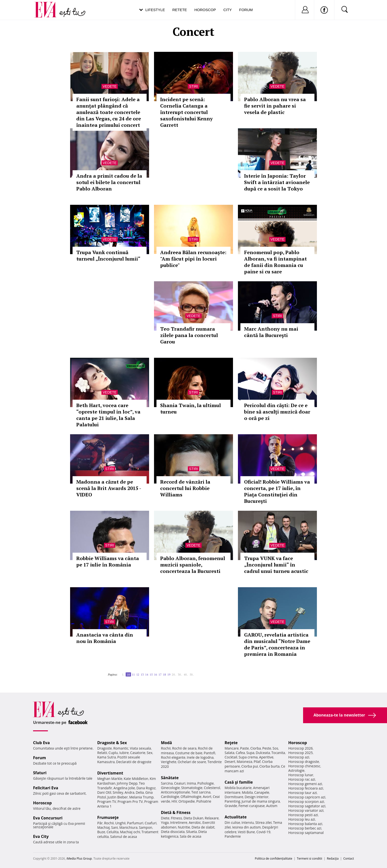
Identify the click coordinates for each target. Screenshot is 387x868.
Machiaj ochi (130, 832)
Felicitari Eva (46, 788)
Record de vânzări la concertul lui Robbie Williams (185, 488)
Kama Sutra (106, 757)
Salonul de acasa (124, 837)
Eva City (41, 836)
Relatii (102, 753)
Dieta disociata (173, 832)
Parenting (232, 801)
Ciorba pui (250, 766)
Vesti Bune (246, 832)
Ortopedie (187, 801)
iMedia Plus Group (79, 859)
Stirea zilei (263, 822)
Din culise (232, 822)
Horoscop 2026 (300, 748)
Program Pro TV (130, 802)
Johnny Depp (127, 783)
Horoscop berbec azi (305, 828)
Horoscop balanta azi (305, 824)
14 (147, 674)
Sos (275, 748)
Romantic (121, 748)
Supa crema (248, 757)
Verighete (169, 762)
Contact (349, 859)
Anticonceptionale (175, 792)
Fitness (176, 818)
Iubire (124, 753)
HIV (174, 801)
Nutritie (184, 827)
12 (138, 674)
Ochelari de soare (192, 762)
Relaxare (212, 818)
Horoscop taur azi (302, 793)
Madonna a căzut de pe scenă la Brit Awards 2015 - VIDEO (109, 488)
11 (133, 674)
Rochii (109, 823)
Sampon (146, 827)
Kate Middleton (136, 779)
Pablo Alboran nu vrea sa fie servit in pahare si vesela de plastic (275, 106)
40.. (186, 674)
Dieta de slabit (203, 827)
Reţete (231, 743)
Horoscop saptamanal (306, 833)
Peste (267, 748)
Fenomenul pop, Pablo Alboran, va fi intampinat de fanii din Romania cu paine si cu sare (275, 262)
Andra (130, 792)
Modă (166, 743)
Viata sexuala (140, 748)
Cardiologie (170, 797)
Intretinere (179, 822)
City (228, 10)
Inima (191, 783)
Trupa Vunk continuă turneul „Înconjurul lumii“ (108, 255)
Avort (207, 797)
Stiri (193, 86)
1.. (123, 674)
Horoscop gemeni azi (305, 784)
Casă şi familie (239, 782)
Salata (230, 753)
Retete (180, 10)
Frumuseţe (108, 817)
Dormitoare (234, 797)
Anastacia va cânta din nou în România (105, 638)
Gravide (231, 806)
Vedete (110, 86)
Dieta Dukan (193, 818)
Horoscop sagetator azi (307, 806)
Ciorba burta (270, 766)
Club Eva (41, 743)
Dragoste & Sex (112, 743)
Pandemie (233, 836)
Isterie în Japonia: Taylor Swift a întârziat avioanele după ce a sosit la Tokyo (277, 182)
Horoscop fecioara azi (306, 788)
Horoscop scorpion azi (306, 802)
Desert (230, 762)
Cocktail (231, 757)
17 (160, 674)
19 (169, 674)
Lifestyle (155, 10)
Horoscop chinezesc (304, 766)
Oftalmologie (191, 797)
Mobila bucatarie (238, 788)
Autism (272, 806)
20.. (174, 674)
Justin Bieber (117, 797)
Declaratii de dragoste (134, 762)
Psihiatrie (204, 801)
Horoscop (205, 10)
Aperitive (266, 757)
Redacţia (333, 859)
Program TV (107, 802)
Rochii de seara (184, 748)
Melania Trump (141, 797)
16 (155, 674)
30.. (180, 674)
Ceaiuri (180, 783)
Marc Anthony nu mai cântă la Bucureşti (271, 332)
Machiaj (104, 827)
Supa (250, 753)
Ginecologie (170, 788)
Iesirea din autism (247, 827)
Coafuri (151, 823)
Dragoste (105, 748)
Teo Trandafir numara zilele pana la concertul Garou (189, 335)
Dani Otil (104, 792)
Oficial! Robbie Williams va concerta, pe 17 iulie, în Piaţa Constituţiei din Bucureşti (277, 491)
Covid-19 (263, 832)
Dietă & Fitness (176, 812)
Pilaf (257, 762)
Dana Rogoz (146, 788)
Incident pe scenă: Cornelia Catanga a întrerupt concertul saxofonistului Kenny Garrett (186, 112)
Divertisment (110, 773)
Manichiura (128, 827)
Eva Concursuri (48, 818)
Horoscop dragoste (304, 762)
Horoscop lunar (301, 775)
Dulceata (263, 753)
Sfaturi (40, 773)
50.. (192, 674)
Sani (115, 827)
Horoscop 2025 (300, 753)
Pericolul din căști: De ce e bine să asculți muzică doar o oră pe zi (277, 412)
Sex (150, 753)
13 (142, 674)
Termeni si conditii (310, 859)
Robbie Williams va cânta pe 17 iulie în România (108, 561)
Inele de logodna (200, 757)
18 (164, 674)
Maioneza (244, 762)
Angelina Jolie (124, 788)
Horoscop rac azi (302, 779)
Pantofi (210, 753)
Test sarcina (201, 792)
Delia (140, 792)
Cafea (240, 753)
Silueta (192, 832)
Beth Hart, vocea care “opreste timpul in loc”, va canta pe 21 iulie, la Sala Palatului (108, 415)
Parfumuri (135, 823)
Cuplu (113, 753)
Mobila (247, 792)
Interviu (248, 822)
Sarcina (167, 783)
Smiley (118, 792)
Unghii (120, 823)
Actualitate (236, 817)
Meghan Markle (110, 779)
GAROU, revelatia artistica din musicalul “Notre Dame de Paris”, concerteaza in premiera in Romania (277, 644)
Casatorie (138, 753)
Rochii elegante (173, 757)
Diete (165, 818)
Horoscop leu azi (302, 819)
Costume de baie (189, 753)
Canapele (262, 792)
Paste (245, 748)
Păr (100, 823)
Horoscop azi (299, 757)
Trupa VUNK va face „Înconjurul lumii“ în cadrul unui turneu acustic (276, 565)
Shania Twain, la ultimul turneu (191, 408)
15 (151, 674)
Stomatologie (192, 788)
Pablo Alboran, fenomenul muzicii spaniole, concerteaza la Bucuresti (193, 565)
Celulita (113, 832)
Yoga (165, 822)
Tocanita (278, 753)
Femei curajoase (252, 806)
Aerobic (195, 822)
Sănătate (170, 778)
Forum (246, 10)
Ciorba (256, 748)
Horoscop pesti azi (303, 815)
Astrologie (296, 770)
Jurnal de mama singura (261, 801)
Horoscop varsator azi (306, 810)
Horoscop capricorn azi (307, 797)
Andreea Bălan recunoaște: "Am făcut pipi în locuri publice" (193, 259)
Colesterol (212, 788)
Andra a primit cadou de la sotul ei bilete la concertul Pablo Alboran (109, 182)
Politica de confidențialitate (274, 859)
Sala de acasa (190, 836)
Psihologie (206, 783)
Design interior (256, 797)
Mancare (232, 748)
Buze (101, 832)
